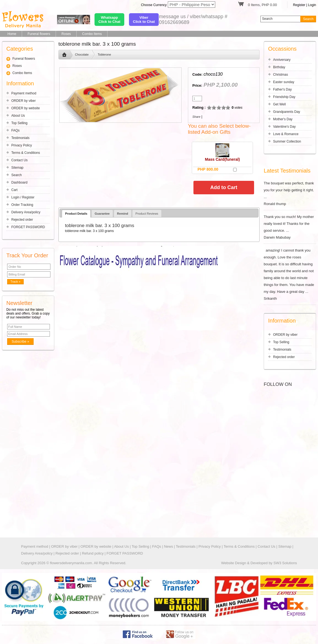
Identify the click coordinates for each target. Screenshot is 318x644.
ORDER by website (25, 108)
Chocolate (82, 54)
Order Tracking (22, 205)
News (169, 546)
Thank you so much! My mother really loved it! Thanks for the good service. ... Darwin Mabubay (290, 227)
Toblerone (104, 54)
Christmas (281, 75)
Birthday (279, 67)
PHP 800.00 (208, 169)
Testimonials (20, 138)
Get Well (279, 104)
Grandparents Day (287, 112)
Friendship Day (284, 97)
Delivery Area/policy (26, 212)
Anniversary (282, 60)
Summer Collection (287, 141)
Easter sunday (284, 82)
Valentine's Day (284, 127)
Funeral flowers (39, 34)
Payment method (24, 93)
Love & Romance (286, 134)
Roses (66, 34)
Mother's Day (283, 119)
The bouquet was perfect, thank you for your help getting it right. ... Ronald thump (290, 193)
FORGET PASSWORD (28, 227)
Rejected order (22, 220)
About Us (18, 116)
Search (17, 175)
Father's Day (282, 89)
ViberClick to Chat (144, 20)
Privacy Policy (22, 145)
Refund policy (93, 553)
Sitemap (17, 168)
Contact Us (19, 160)
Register (299, 5)
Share (196, 117)
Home (12, 34)
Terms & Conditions (26, 153)
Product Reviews (147, 214)
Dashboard (19, 182)
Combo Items (92, 34)
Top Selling (19, 123)
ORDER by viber (24, 101)
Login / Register (23, 197)
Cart (14, 190)
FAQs (15, 130)
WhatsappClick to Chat (109, 20)
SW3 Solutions (285, 563)
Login (312, 5)
